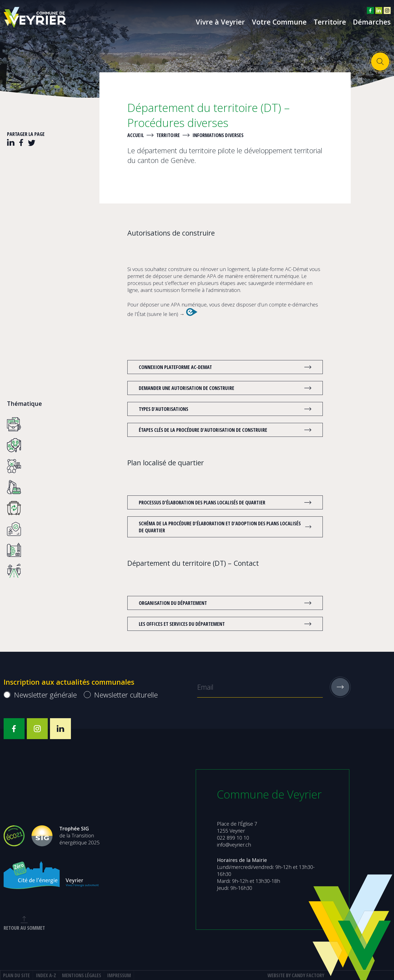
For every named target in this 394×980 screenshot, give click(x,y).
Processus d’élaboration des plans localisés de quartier (219, 502)
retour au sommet (30, 924)
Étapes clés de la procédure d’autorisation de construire (219, 430)
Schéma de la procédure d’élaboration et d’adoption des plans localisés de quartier (219, 527)
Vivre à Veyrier (220, 22)
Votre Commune (279, 22)
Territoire (330, 22)
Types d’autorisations (219, 409)
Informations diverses (218, 135)
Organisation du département (219, 603)
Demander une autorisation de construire (219, 388)
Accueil (136, 135)
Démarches (372, 22)
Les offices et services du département (219, 624)
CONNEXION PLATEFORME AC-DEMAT (219, 367)
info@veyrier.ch (234, 845)
